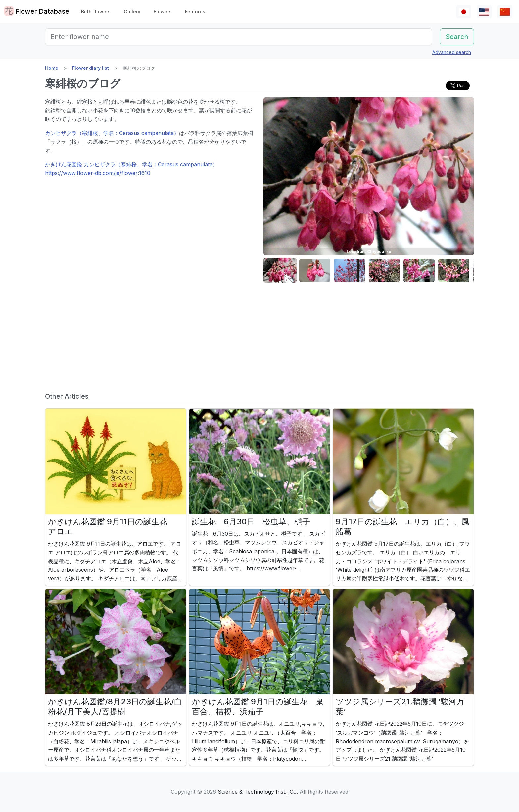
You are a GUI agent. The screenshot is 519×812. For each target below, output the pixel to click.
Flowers (163, 11)
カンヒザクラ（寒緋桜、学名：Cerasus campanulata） (112, 133)
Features (195, 11)
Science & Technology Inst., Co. (258, 792)
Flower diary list (91, 68)
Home (52, 68)
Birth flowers (96, 11)
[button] (280, 271)
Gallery (132, 11)
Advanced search (452, 52)
